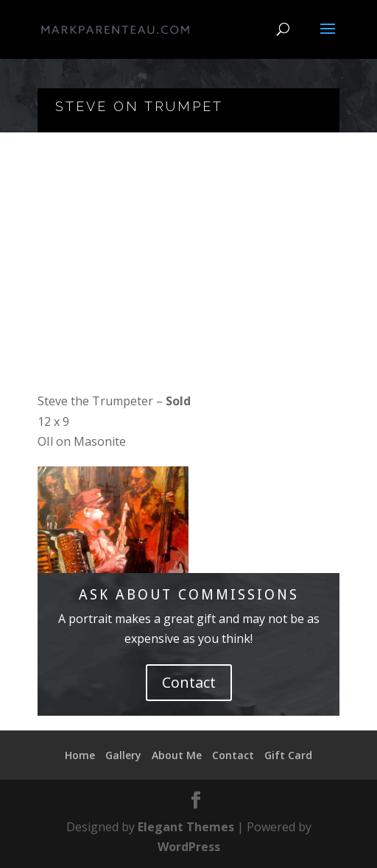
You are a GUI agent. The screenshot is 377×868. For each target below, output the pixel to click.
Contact (189, 682)
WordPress (189, 847)
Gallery (123, 755)
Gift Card (288, 755)
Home (80, 755)
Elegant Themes (186, 827)
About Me (177, 755)
